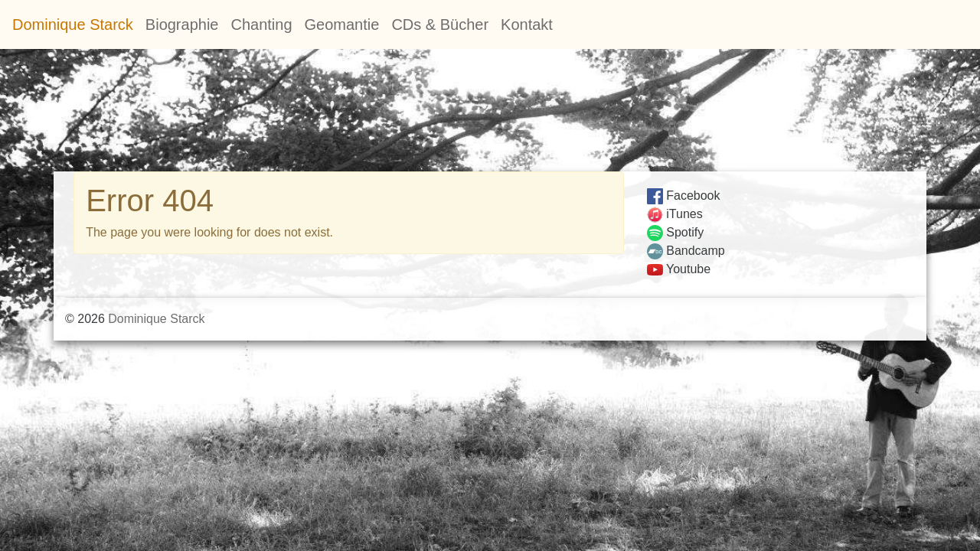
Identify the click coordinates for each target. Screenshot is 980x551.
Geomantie (342, 24)
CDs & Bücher (440, 24)
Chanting (261, 24)
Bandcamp (686, 251)
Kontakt (527, 24)
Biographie (182, 24)
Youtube (679, 269)
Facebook (684, 196)
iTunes (675, 214)
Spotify (675, 232)
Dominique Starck (73, 24)
